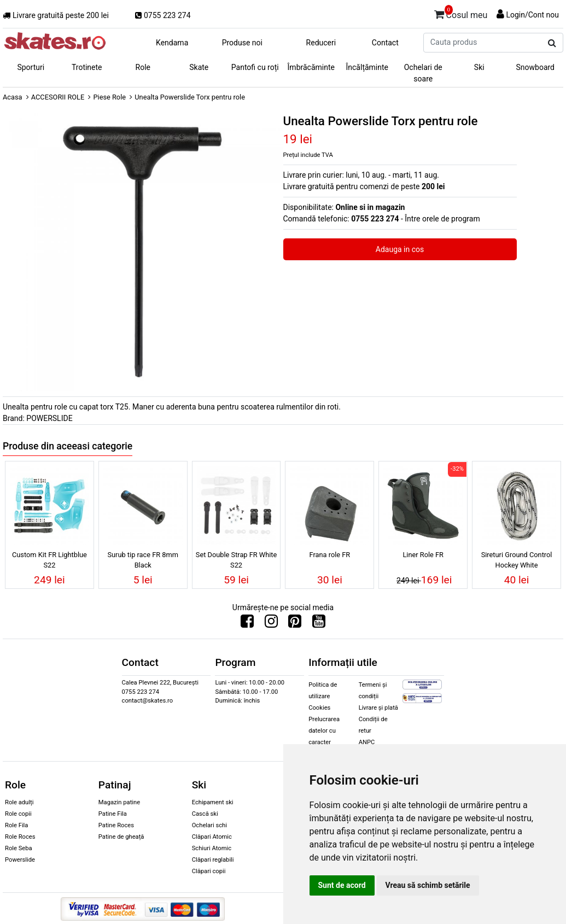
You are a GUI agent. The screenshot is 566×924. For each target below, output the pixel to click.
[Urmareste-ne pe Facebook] (247, 624)
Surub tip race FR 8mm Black (143, 560)
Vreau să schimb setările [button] (428, 885)
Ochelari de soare (423, 73)
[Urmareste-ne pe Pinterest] (295, 624)
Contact (385, 43)
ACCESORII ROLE (58, 97)
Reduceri (321, 43)
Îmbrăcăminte (311, 67)
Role (143, 67)
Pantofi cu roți (255, 67)
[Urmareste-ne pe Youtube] (319, 624)
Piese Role (109, 97)
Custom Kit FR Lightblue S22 (49, 560)
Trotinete (87, 67)
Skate (199, 67)
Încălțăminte (367, 67)
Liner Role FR (423, 555)
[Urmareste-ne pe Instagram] (271, 624)
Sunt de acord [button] (342, 885)
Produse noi (242, 43)
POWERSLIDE (49, 418)
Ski (479, 67)
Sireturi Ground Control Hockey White (517, 560)
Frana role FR (330, 555)
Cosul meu (461, 13)
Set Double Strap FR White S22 (237, 560)
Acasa (13, 97)
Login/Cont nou (532, 15)
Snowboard (535, 67)
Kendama (172, 43)
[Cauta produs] (552, 43)
